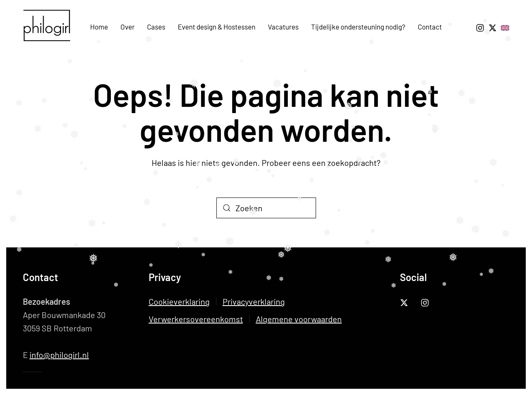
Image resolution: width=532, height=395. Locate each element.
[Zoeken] (266, 208)
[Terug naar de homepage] (50, 27)
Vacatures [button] (283, 27)
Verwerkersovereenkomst (196, 319)
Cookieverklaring (179, 301)
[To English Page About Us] (505, 27)
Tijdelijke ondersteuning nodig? (358, 27)
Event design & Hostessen (217, 27)
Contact (430, 27)
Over (127, 27)
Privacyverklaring (254, 301)
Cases (156, 27)
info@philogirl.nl (59, 355)
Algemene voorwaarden (299, 319)
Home (99, 27)
